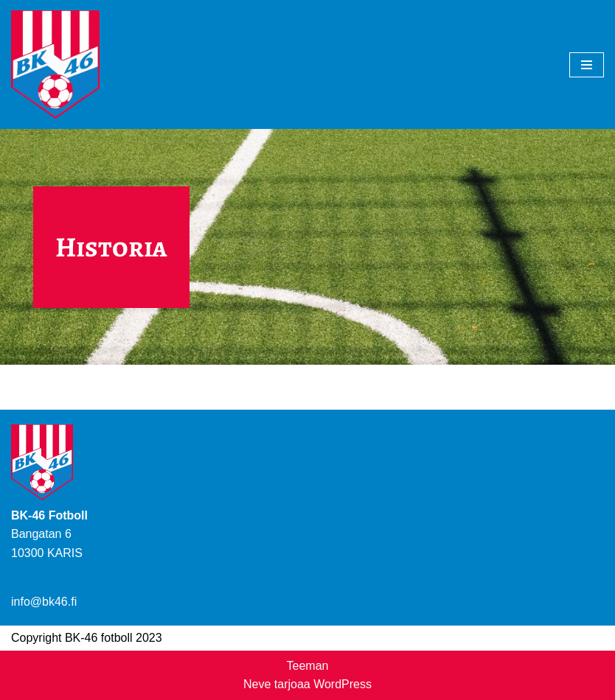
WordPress (343, 684)
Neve (257, 684)
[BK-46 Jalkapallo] (55, 64)
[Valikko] (587, 65)
